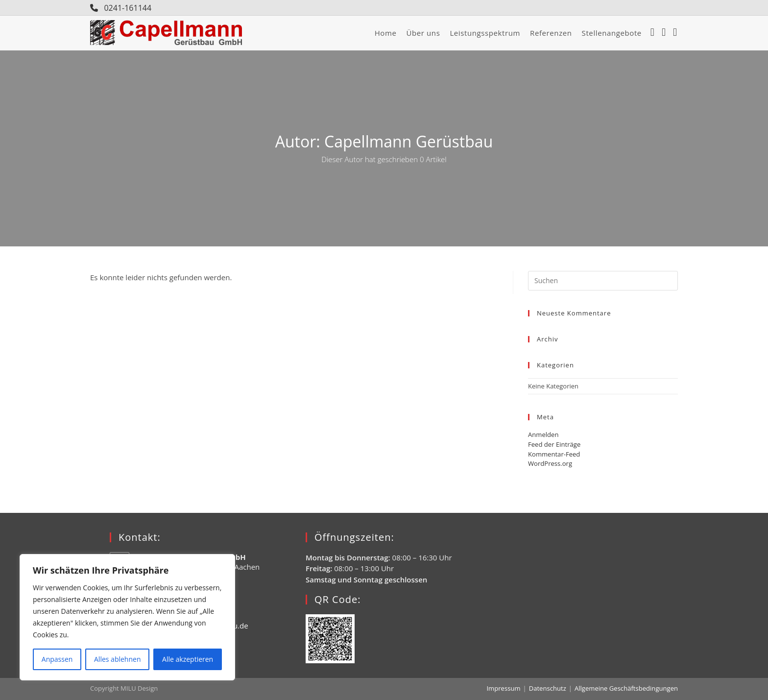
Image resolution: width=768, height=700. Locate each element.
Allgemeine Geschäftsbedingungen (626, 688)
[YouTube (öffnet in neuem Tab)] (677, 33)
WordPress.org (550, 463)
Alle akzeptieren (188, 659)
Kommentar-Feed (554, 454)
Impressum (505, 688)
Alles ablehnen (117, 659)
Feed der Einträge (554, 444)
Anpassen (57, 659)
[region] (127, 617)
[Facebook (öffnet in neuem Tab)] (655, 33)
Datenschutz (548, 688)
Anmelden (543, 434)
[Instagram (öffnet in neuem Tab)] (666, 33)
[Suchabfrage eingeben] (603, 281)
